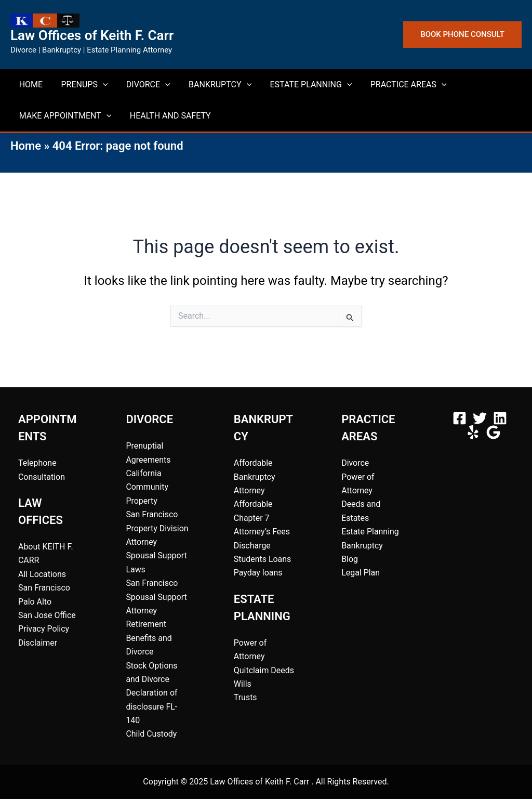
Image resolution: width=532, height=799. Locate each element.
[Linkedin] (500, 418)
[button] (462, 35)
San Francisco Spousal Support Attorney (156, 597)
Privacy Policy (44, 629)
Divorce (355, 463)
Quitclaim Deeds (264, 670)
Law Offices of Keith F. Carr (92, 35)
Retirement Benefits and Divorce (149, 638)
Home (26, 146)
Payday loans (258, 573)
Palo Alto (35, 602)
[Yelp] (473, 432)
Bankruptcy (362, 546)
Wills (243, 684)
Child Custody (151, 734)
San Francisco (44, 588)
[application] (95, 85)
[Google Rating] (493, 432)
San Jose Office (47, 615)
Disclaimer (38, 643)
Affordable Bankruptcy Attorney (255, 477)
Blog (350, 559)
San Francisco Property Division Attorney (157, 528)
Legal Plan (361, 573)
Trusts (245, 697)
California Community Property (147, 487)
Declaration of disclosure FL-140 (152, 706)
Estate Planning (370, 532)
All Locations (42, 574)
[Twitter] (480, 418)
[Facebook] (460, 418)
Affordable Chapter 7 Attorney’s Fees (262, 518)
